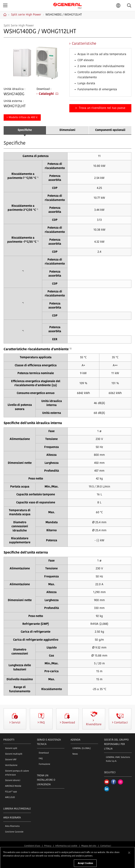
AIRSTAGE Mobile (13, 786)
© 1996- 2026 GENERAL (67, 854)
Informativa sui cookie (66, 846)
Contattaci (106, 846)
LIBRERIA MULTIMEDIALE (17, 809)
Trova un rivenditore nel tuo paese (102, 108)
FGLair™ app (11, 792)
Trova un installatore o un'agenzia (46, 780)
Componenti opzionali (110, 130)
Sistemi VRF (11, 760)
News (75, 754)
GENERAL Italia (67, 5)
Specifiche (25, 130)
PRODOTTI (9, 740)
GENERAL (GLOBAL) (82, 748)
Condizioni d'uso (32, 846)
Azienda (75, 740)
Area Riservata (12, 826)
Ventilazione (11, 765)
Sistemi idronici (13, 780)
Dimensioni (67, 130)
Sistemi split (11, 748)
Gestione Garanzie (14, 832)
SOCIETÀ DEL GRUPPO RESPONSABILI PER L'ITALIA (116, 744)
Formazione (44, 764)
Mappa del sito (89, 846)
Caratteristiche (84, 44)
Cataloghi (48, 94)
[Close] (129, 863)
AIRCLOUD (10, 797)
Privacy (48, 846)
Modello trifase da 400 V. (23, 118)
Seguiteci (110, 773)
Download (44, 753)
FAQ (41, 759)
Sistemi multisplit (14, 754)
